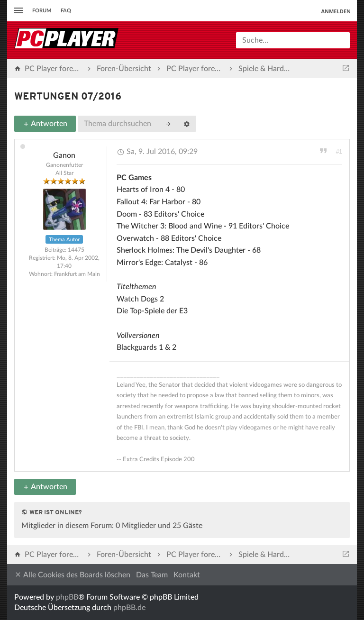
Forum (42, 11)
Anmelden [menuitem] (336, 11)
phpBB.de (129, 608)
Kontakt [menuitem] (187, 575)
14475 (76, 250)
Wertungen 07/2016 (68, 97)
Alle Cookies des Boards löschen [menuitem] (72, 575)
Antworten (45, 124)
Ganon (64, 155)
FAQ (66, 11)
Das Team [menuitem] (152, 575)
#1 (339, 152)
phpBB (67, 597)
